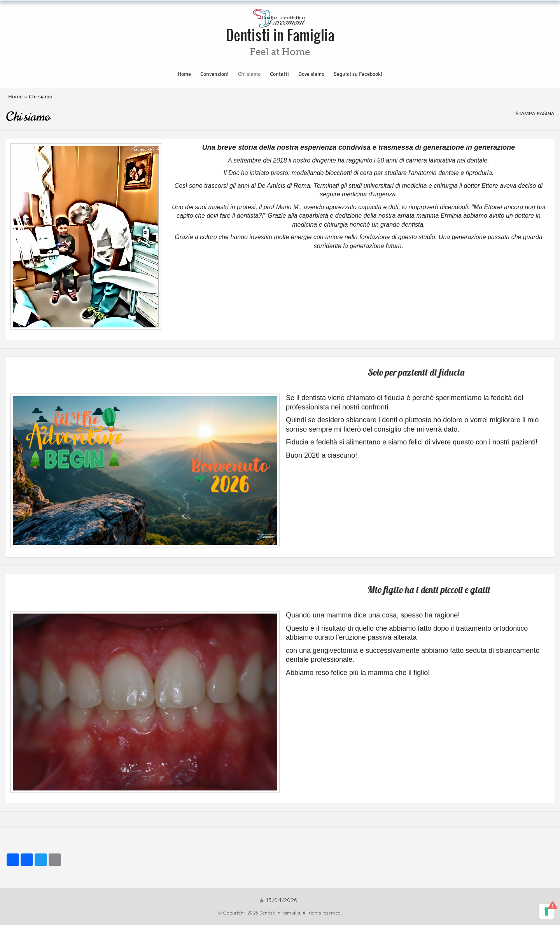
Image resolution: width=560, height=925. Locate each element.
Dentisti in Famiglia (280, 35)
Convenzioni (214, 74)
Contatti (279, 74)
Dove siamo (311, 74)
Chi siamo (249, 74)
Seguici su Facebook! (358, 74)
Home (184, 74)
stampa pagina (535, 114)
